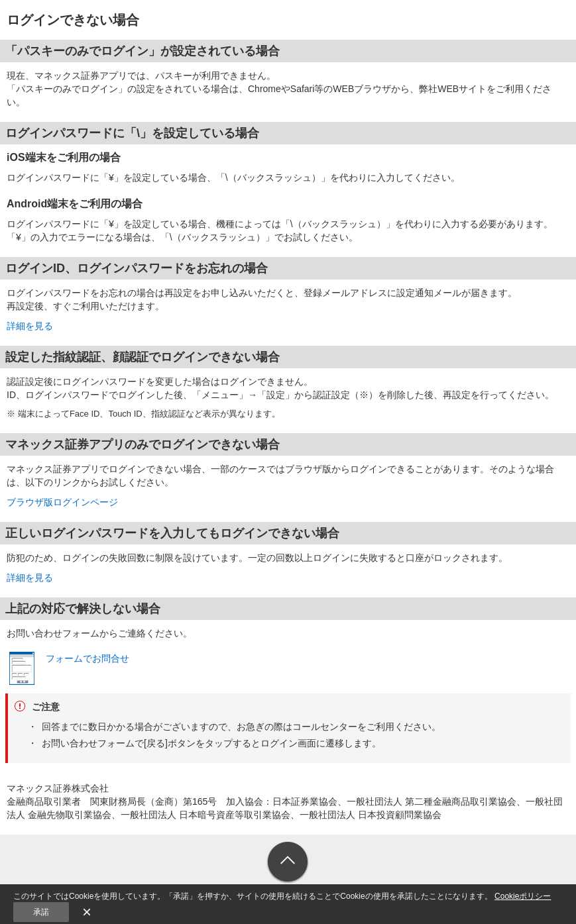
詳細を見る (30, 326)
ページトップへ (288, 863)
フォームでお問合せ (87, 658)
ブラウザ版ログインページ (62, 502)
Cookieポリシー (523, 896)
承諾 (41, 912)
